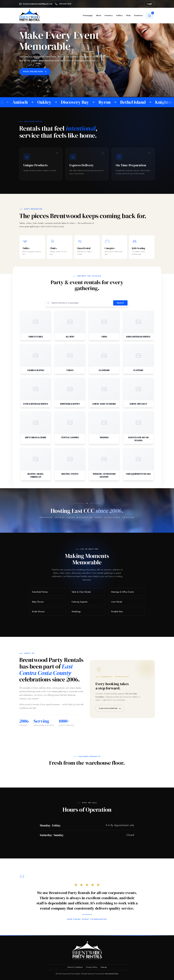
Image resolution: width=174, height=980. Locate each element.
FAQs (128, 15)
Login (150, 4)
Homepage (88, 15)
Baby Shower (38, 602)
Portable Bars (117, 612)
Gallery (119, 15)
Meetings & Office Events (122, 592)
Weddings (76, 612)
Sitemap (104, 967)
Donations (138, 15)
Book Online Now (35, 72)
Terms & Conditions (75, 967)
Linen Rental (117, 602)
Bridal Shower (38, 612)
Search (120, 303)
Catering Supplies (80, 602)
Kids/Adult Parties (40, 592)
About (99, 15)
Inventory (109, 15)
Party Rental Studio (112, 974)
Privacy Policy (92, 967)
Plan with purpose (110, 708)
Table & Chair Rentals (81, 592)
